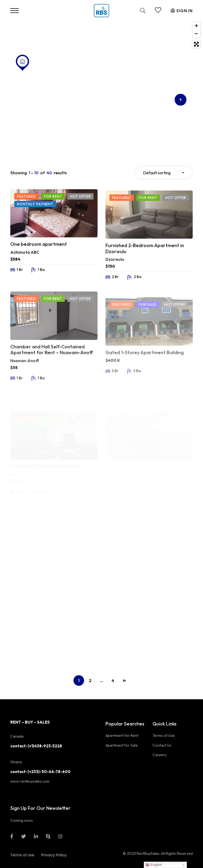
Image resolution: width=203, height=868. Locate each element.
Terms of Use (164, 735)
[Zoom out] (196, 34)
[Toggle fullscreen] (196, 44)
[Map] (101, 85)
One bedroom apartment (39, 255)
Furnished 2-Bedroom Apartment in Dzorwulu (145, 267)
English (154, 865)
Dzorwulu (115, 278)
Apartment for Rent (122, 735)
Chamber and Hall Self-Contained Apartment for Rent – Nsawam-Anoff (52, 371)
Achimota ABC (25, 263)
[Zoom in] (196, 26)
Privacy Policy (54, 855)
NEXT (124, 681)
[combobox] (164, 173)
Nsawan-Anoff (25, 382)
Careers (160, 755)
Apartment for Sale (122, 745)
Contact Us (162, 745)
